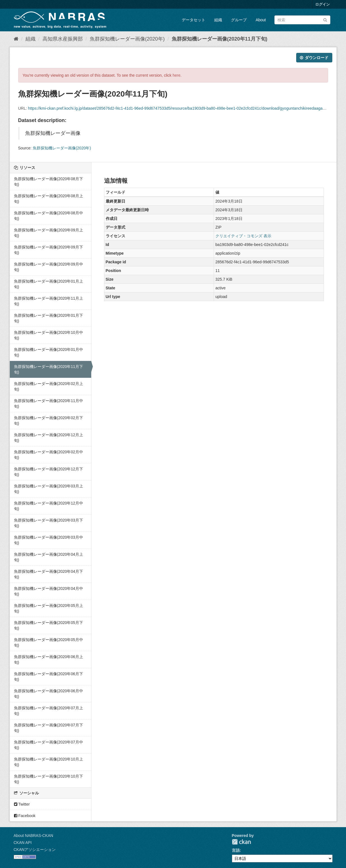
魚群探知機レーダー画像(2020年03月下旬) (49, 523)
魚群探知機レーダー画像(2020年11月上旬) (49, 301)
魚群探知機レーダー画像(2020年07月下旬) (49, 728)
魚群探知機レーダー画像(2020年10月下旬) (49, 779)
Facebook (25, 816)
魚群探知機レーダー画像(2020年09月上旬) (49, 233)
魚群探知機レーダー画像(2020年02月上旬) (49, 386)
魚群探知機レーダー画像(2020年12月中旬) (49, 506)
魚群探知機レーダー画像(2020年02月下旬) (49, 421)
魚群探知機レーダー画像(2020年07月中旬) (49, 745)
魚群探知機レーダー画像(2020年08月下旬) (49, 182)
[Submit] (325, 19)
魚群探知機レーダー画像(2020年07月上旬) (49, 711)
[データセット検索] (302, 20)
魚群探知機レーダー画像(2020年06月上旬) (49, 660)
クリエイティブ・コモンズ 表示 (243, 236)
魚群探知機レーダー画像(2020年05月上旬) (49, 608)
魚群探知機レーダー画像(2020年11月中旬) (49, 403)
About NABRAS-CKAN (34, 836)
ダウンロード (314, 58)
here (176, 75)
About (261, 20)
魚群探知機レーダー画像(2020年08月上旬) (49, 199)
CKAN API (23, 843)
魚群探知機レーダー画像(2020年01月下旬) (49, 318)
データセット (194, 20)
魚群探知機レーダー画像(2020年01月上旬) (49, 284)
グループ (239, 20)
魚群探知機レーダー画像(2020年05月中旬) (49, 642)
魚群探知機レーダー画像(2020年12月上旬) (49, 438)
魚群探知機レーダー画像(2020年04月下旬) (49, 574)
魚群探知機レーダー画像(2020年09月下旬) (49, 250)
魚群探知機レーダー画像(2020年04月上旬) (49, 557)
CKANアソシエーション (35, 850)
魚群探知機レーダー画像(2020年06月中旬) (49, 694)
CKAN (241, 842)
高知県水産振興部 (63, 39)
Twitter (22, 804)
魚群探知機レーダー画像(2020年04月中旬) (49, 591)
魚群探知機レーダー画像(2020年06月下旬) (49, 677)
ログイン (323, 4)
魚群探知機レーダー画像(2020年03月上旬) (49, 489)
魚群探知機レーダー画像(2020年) (127, 39)
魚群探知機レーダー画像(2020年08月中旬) (49, 216)
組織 (218, 20)
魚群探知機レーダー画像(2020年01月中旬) (49, 352)
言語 (236, 850)
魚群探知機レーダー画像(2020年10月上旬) (49, 762)
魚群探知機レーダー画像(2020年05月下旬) (49, 625)
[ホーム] (16, 39)
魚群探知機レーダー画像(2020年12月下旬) (49, 472)
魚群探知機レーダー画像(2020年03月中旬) (49, 540)
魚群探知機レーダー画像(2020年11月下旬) (220, 39)
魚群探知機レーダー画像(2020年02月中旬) (49, 455)
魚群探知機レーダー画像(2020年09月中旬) (49, 267)
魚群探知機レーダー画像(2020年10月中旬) (49, 335)
